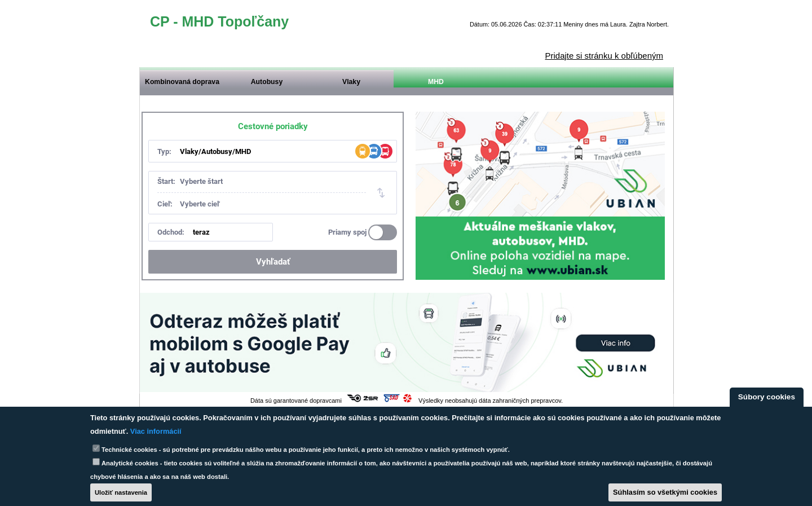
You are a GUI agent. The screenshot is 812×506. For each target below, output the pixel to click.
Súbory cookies (767, 397)
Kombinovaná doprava (182, 82)
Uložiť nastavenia (121, 492)
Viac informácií (156, 431)
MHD (436, 82)
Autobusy (267, 82)
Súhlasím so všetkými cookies (665, 492)
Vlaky (351, 82)
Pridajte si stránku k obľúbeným (604, 56)
